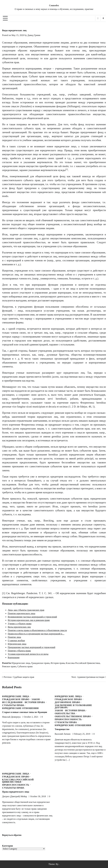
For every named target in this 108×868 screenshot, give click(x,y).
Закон (36, 699)
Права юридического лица (16, 792)
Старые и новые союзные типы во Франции (25, 712)
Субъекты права (25, 666)
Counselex (54, 5)
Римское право (9, 666)
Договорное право (67, 702)
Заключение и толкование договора (73, 706)
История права (58, 663)
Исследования (12, 702)
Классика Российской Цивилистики (83, 663)
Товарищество (62, 729)
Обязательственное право (73, 716)
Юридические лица (21, 663)
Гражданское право (40, 663)
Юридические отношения (20, 708)
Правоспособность (68, 719)
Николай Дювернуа (11, 717)
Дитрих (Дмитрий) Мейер (15, 796)
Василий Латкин (63, 734)
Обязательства (65, 714)
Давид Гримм (34, 35)
